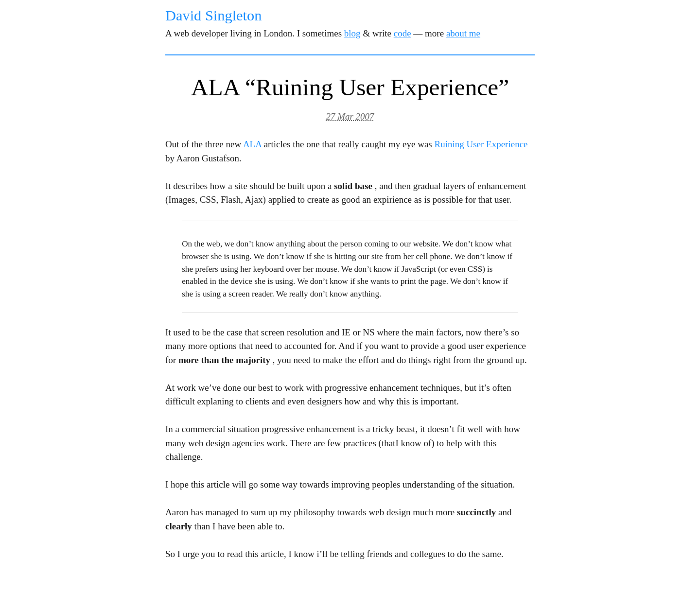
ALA (252, 144)
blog (352, 33)
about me (463, 33)
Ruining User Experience (481, 144)
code (402, 33)
